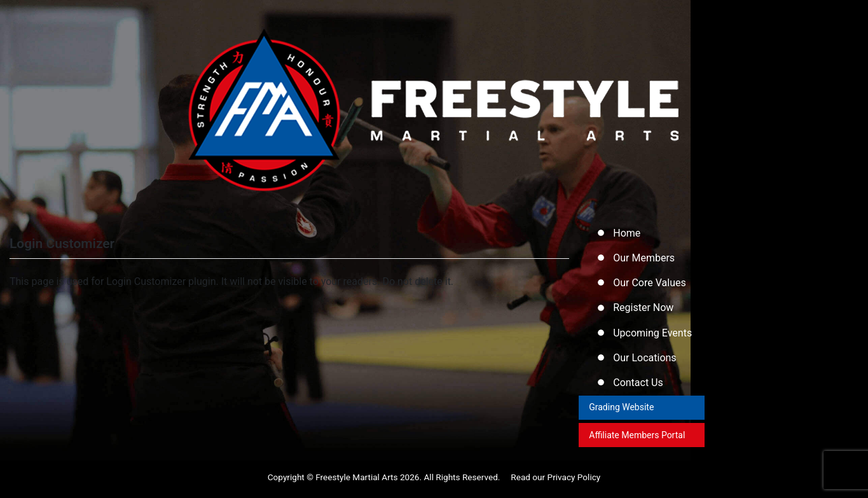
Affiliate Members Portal (637, 439)
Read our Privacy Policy (555, 481)
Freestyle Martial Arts (356, 481)
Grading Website (622, 411)
